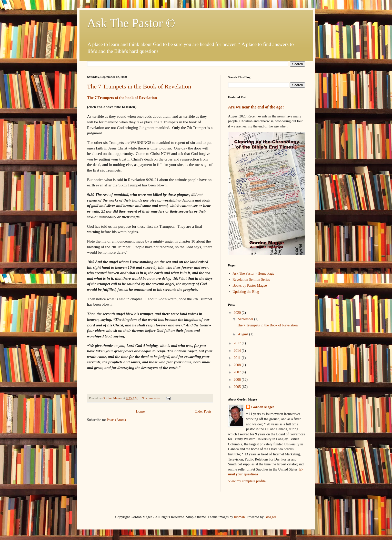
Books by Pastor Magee (250, 286)
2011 (238, 358)
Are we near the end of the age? (256, 107)
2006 (238, 380)
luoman (239, 517)
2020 (238, 313)
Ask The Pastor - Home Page (253, 273)
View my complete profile (247, 481)
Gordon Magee (263, 407)
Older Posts (203, 411)
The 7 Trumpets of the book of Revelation (122, 98)
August (244, 334)
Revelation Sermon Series (251, 280)
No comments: (151, 398)
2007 (238, 372)
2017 (238, 343)
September (246, 319)
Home (140, 411)
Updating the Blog (246, 292)
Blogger (270, 517)
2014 (238, 351)
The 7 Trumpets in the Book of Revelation (139, 86)
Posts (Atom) (116, 420)
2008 (238, 365)
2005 (238, 387)
